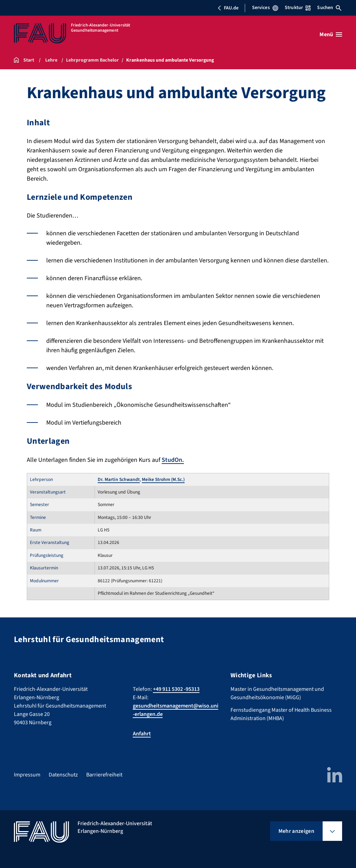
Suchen (329, 8)
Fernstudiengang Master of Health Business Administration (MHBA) (281, 714)
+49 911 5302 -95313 (176, 689)
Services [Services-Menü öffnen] (265, 8)
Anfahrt (142, 734)
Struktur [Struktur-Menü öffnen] (298, 8)
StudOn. (173, 460)
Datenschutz (63, 775)
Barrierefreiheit (104, 775)
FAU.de (228, 8)
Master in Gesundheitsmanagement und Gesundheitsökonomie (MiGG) (277, 693)
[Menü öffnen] (331, 34)
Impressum (27, 775)
